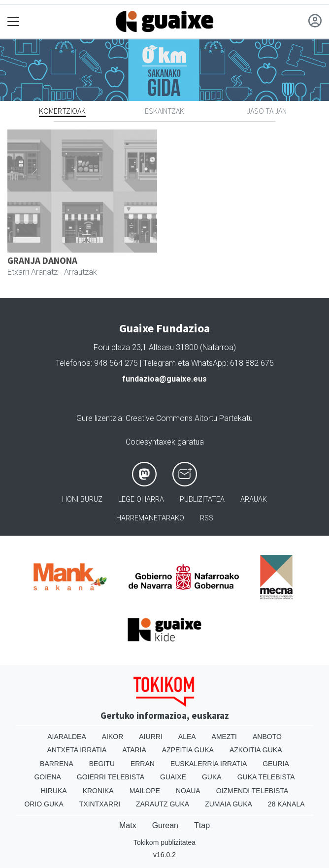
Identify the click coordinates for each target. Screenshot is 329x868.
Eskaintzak (164, 111)
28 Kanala (286, 804)
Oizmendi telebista (252, 791)
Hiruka (54, 791)
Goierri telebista (111, 777)
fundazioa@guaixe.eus (164, 379)
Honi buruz (82, 499)
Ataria (134, 750)
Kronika (98, 791)
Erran (143, 764)
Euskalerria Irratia (209, 764)
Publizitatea (202, 499)
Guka (212, 777)
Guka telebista (266, 777)
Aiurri (150, 737)
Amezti (224, 737)
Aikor (113, 737)
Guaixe (173, 777)
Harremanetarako (150, 518)
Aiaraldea (67, 737)
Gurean (165, 825)
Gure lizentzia (99, 418)
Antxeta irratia (77, 750)
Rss (207, 518)
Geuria (276, 764)
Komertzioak (62, 111)
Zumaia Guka (229, 804)
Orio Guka (44, 804)
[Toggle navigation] (14, 22)
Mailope (145, 791)
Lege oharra (141, 499)
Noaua (188, 791)
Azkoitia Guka (256, 750)
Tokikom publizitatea (164, 842)
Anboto (267, 737)
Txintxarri (100, 804)
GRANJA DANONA (42, 260)
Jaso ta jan (267, 111)
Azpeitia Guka (188, 750)
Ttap (202, 825)
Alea (187, 737)
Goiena (47, 777)
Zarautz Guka (163, 804)
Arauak (254, 499)
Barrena (57, 764)
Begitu (102, 764)
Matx (128, 825)
